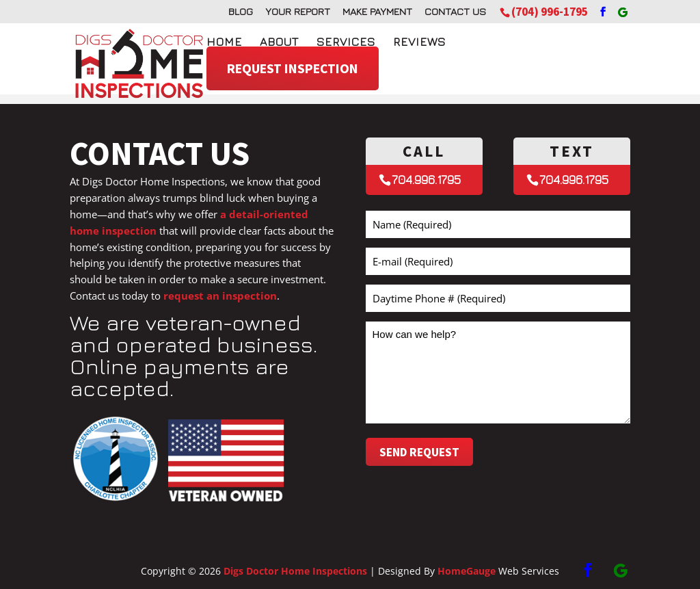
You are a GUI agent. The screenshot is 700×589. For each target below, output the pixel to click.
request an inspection (220, 296)
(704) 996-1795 (550, 11)
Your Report (298, 12)
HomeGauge (467, 571)
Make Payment (377, 12)
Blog (241, 12)
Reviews (419, 42)
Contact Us (455, 12)
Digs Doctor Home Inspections (295, 571)
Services (346, 42)
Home (224, 42)
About (279, 42)
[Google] (623, 12)
